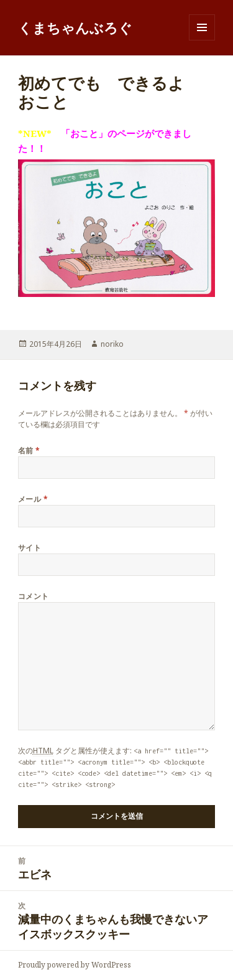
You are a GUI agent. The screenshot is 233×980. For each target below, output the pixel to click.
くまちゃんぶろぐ (75, 27)
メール (33, 499)
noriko (112, 344)
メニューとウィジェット (202, 40)
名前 (29, 450)
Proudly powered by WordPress (75, 965)
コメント (34, 596)
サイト (30, 548)
